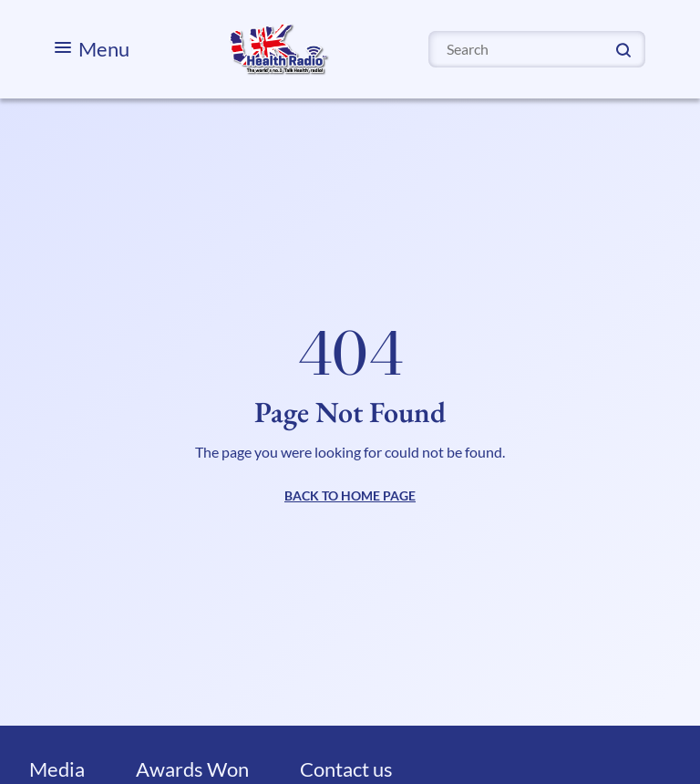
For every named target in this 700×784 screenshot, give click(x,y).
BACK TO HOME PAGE (350, 495)
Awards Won (192, 769)
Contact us (346, 769)
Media (57, 769)
